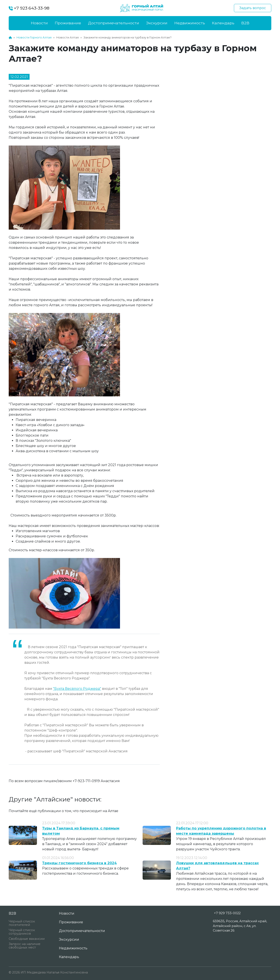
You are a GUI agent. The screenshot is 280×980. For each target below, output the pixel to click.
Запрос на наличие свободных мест (25, 946)
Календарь (223, 23)
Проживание (68, 23)
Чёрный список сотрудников (22, 932)
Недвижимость (190, 23)
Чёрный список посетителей (22, 923)
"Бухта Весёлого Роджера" (77, 689)
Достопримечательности (114, 23)
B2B (245, 23)
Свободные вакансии (27, 939)
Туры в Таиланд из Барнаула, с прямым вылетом (81, 831)
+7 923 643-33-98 (29, 8)
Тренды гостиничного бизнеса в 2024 (79, 863)
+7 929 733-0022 (227, 913)
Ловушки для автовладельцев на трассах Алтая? (217, 866)
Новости (39, 23)
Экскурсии (157, 23)
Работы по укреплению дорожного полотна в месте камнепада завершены (221, 831)
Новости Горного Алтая (34, 37)
